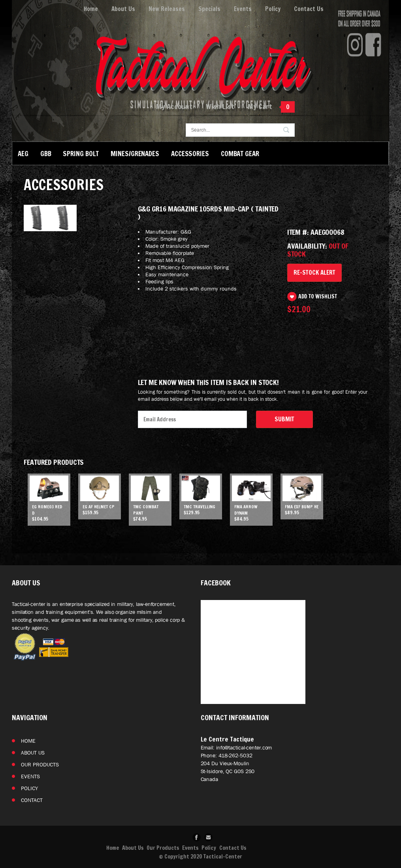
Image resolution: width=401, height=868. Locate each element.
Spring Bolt (81, 154)
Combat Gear (240, 154)
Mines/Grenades (135, 154)
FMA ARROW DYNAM (246, 510)
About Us (123, 9)
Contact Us (309, 9)
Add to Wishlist (318, 296)
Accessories (190, 154)
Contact (32, 800)
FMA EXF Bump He (302, 507)
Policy (273, 9)
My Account (174, 106)
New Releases (167, 9)
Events (243, 9)
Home (91, 9)
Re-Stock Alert (314, 273)
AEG (23, 154)
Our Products (40, 764)
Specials (209, 9)
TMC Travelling (200, 507)
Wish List (220, 106)
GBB (46, 154)
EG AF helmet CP (99, 507)
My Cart (260, 106)
